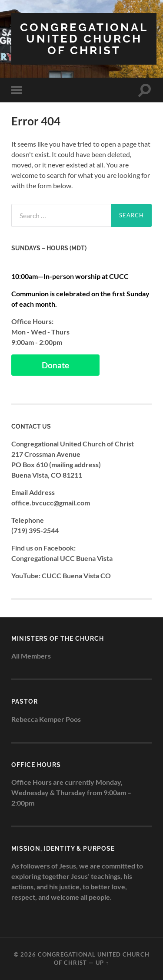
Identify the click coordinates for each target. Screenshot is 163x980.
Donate (55, 365)
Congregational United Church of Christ (84, 39)
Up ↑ (102, 963)
